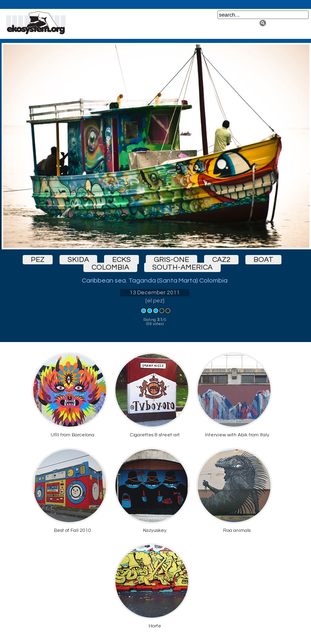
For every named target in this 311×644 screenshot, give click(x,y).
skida (78, 260)
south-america (182, 267)
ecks (121, 260)
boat (263, 260)
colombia (110, 267)
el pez (155, 301)
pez (38, 260)
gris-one (171, 260)
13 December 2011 (155, 293)
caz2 (221, 260)
